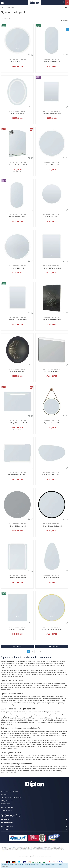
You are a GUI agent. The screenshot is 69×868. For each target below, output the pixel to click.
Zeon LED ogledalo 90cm (52, 371)
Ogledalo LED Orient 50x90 (52, 578)
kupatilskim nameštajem (24, 674)
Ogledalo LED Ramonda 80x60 (17, 320)
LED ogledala (33, 718)
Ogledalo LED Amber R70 (52, 423)
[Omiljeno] (64, 3)
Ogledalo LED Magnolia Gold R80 (52, 629)
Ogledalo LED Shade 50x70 (17, 629)
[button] (6, 3)
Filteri (66, 7)
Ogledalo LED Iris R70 (17, 62)
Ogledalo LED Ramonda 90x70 (52, 268)
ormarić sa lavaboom (27, 758)
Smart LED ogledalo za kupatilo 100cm (17, 423)
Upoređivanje (17, 646)
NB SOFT (37, 856)
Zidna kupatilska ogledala (17, 60)
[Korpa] (67, 5)
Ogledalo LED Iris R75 (52, 217)
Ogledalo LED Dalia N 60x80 (17, 578)
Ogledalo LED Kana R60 (52, 165)
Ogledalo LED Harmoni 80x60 (17, 474)
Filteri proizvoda (52, 646)
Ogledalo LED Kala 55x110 (52, 62)
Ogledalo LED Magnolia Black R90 (52, 526)
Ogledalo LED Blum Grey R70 (17, 526)
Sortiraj (4, 7)
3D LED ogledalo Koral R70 (17, 371)
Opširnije (5, 866)
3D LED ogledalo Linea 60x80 (52, 320)
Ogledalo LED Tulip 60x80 (17, 113)
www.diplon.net (26, 856)
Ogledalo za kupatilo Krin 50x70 (17, 165)
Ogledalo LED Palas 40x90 (17, 217)
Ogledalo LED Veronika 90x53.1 (52, 474)
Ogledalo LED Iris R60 (17, 268)
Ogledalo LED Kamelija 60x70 (52, 113)
